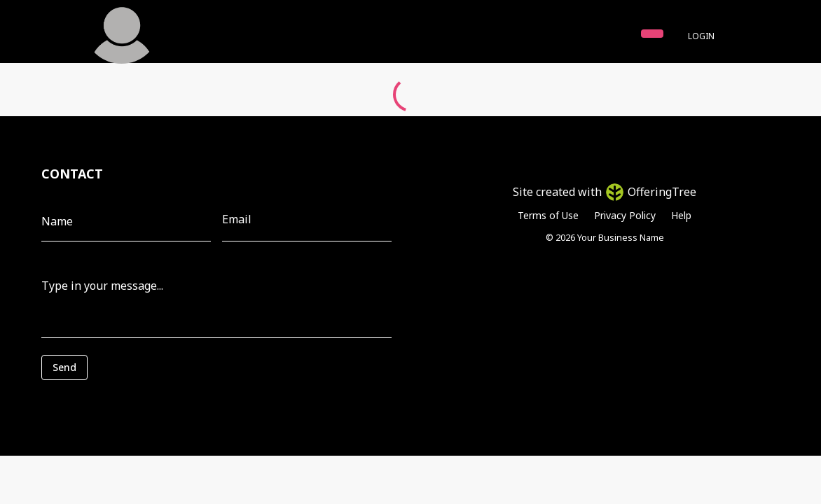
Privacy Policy (625, 215)
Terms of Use (548, 215)
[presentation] (104, 401)
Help (681, 215)
